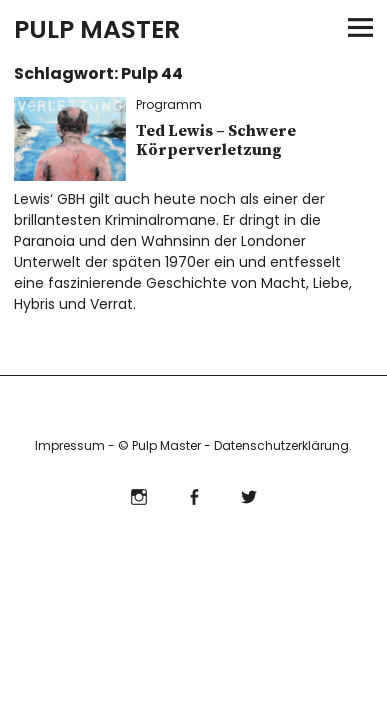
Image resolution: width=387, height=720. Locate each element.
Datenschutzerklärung (281, 445)
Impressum (70, 445)
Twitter (248, 494)
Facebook (193, 494)
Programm (169, 104)
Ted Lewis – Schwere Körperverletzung (216, 140)
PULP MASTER (97, 29)
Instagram (138, 494)
